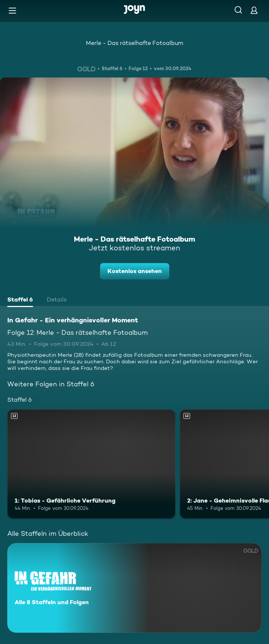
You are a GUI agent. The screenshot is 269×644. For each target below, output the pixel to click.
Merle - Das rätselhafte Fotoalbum (134, 43)
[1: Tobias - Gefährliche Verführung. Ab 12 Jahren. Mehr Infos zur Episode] (91, 464)
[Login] (254, 10)
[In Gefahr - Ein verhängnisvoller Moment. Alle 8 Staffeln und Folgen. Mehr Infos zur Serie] (134, 588)
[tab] (20, 300)
